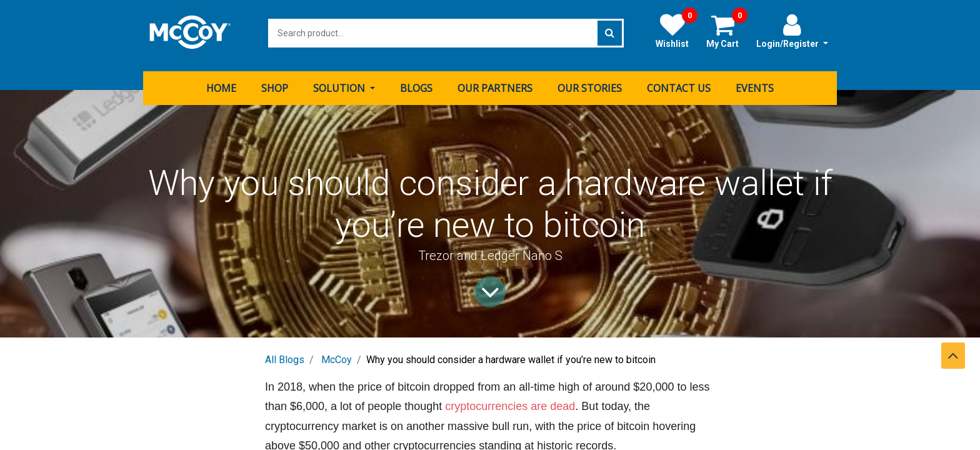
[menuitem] (221, 83)
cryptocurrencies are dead (510, 401)
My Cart (727, 31)
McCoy (337, 355)
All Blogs (285, 355)
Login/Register (792, 31)
